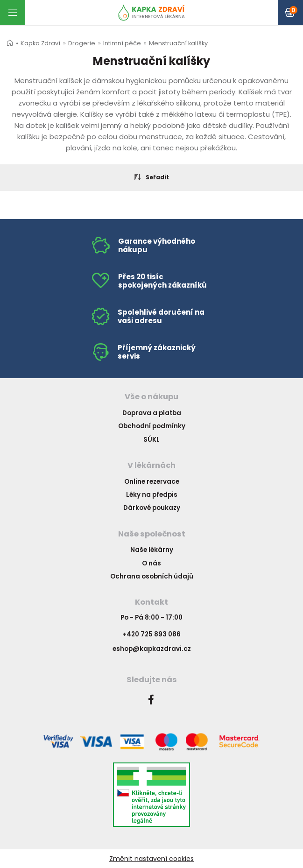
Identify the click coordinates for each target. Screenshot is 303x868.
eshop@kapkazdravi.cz (152, 649)
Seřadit (152, 177)
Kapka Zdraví (40, 43)
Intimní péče (122, 43)
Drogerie (82, 43)
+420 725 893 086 (151, 634)
